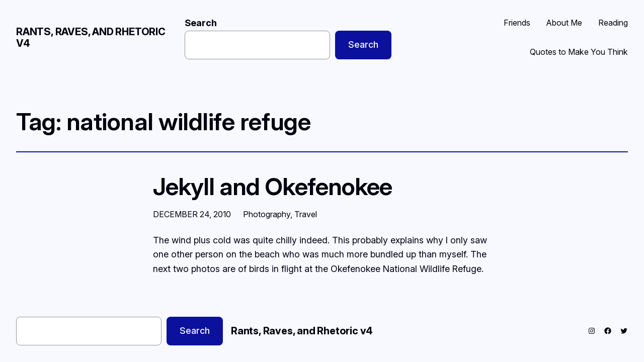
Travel (306, 214)
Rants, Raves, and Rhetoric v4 (91, 37)
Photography (267, 214)
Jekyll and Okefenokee (272, 186)
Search (201, 23)
